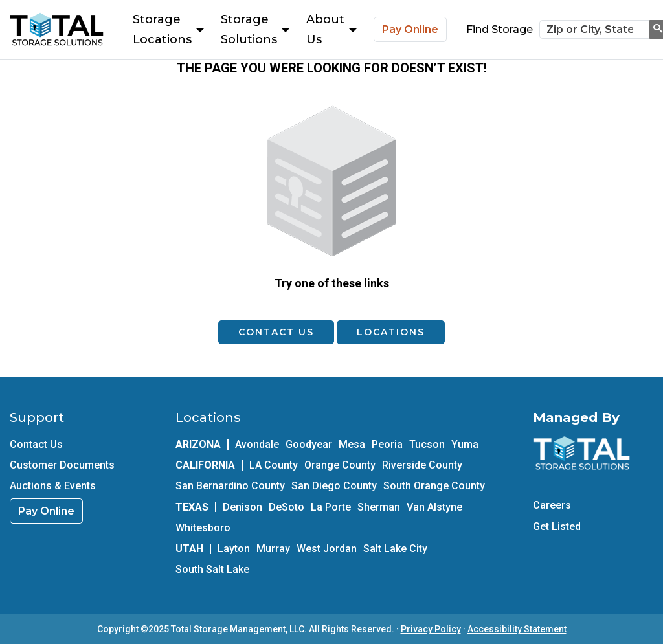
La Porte (331, 507)
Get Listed (557, 527)
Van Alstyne (434, 507)
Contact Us (276, 332)
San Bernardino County (230, 486)
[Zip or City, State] (595, 30)
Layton (234, 549)
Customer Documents (62, 465)
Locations (391, 332)
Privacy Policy (431, 629)
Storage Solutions (255, 29)
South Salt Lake (212, 569)
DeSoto (287, 507)
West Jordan (327, 549)
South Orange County (434, 486)
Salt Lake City (395, 549)
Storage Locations (169, 29)
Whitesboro (203, 528)
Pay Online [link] (46, 511)
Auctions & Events (53, 486)
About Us (332, 29)
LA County (274, 465)
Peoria (387, 444)
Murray (273, 549)
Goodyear (309, 444)
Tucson (427, 444)
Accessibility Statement (517, 629)
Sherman (379, 507)
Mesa (352, 444)
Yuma (465, 444)
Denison (242, 507)
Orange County (340, 465)
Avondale (257, 444)
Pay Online (410, 29)
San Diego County (334, 486)
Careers (552, 505)
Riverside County (422, 465)
